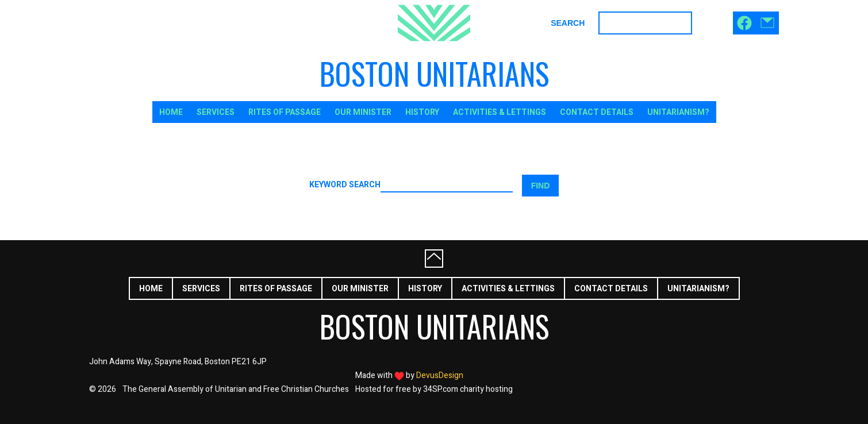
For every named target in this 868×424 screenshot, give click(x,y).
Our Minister (363, 112)
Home (171, 112)
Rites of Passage (285, 112)
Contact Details (597, 112)
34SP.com (441, 389)
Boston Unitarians (434, 74)
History (422, 112)
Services (216, 112)
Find (541, 186)
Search (568, 23)
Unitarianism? (678, 112)
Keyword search (345, 186)
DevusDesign (440, 375)
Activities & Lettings (500, 112)
